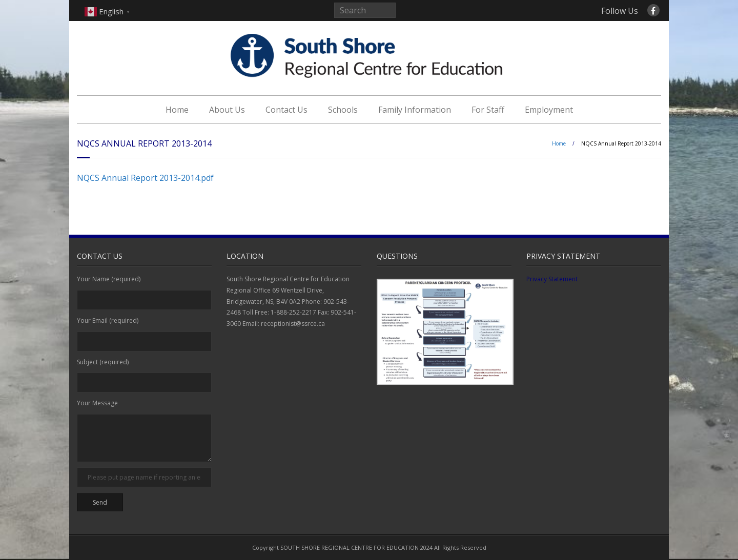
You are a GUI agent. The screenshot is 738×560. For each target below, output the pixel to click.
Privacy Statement (552, 279)
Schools (343, 110)
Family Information (415, 110)
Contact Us (286, 110)
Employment (549, 110)
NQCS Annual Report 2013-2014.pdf (145, 178)
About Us (227, 110)
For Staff (488, 110)
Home (177, 110)
